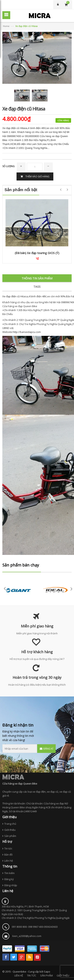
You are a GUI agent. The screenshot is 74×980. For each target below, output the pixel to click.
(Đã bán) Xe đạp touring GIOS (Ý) (37, 253)
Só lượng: (9, 166)
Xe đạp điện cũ (11, 296)
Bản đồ (8, 855)
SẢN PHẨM (46, 975)
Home (6, 26)
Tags (37, 287)
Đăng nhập (11, 885)
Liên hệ (9, 861)
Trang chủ (10, 824)
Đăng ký (9, 879)
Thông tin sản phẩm (37, 278)
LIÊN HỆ (19, 975)
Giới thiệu (10, 830)
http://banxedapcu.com (27, 332)
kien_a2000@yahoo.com (27, 936)
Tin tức (8, 848)
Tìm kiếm (9, 873)
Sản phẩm (10, 836)
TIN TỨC (32, 975)
